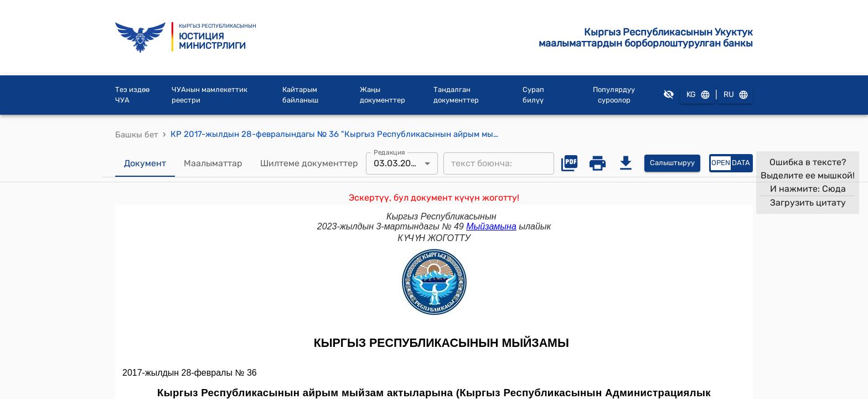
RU (735, 95)
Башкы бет (137, 135)
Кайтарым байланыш (300, 95)
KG (697, 95)
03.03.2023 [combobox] (397, 163)
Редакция (389, 152)
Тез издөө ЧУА (132, 95)
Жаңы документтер (383, 95)
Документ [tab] (145, 163)
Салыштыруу (672, 163)
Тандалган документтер (456, 95)
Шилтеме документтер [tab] (309, 163)
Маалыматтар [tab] (213, 163)
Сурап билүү (533, 95)
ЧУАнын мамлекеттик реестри (210, 95)
